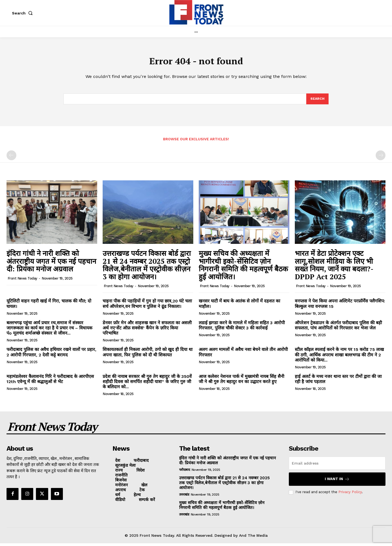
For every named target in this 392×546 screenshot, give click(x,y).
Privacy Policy (350, 495)
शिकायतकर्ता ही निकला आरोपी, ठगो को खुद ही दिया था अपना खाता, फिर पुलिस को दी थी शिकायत (148, 355)
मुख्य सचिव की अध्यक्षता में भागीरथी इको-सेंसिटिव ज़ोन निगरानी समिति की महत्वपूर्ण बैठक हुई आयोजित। (243, 268)
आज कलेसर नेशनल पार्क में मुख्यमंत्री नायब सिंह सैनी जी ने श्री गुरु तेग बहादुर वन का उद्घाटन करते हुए (241, 382)
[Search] (317, 101)
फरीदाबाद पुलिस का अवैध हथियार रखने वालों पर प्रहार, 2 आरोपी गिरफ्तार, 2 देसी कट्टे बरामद (51, 355)
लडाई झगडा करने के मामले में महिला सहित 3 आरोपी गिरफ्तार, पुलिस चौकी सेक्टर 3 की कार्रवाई (242, 328)
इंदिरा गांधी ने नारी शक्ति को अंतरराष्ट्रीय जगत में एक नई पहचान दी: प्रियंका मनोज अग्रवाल (51, 264)
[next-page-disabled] (381, 158)
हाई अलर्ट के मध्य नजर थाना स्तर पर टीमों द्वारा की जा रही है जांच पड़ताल (338, 382)
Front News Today (22, 281)
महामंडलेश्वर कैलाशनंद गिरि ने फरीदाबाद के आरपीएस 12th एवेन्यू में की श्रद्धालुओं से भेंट (50, 382)
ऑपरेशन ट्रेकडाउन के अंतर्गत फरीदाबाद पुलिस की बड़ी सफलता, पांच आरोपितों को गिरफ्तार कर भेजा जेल (338, 328)
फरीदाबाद (185, 472)
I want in (337, 482)
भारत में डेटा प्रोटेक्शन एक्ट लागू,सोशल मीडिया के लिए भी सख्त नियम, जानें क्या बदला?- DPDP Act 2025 (334, 268)
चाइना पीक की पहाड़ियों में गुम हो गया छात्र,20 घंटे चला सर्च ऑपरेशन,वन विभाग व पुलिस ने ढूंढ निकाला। (147, 307)
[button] (23, 13)
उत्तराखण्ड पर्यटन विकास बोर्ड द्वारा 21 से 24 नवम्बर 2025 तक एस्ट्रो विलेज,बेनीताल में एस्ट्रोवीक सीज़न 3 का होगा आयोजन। (147, 268)
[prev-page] (11, 158)
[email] (337, 466)
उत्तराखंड (184, 497)
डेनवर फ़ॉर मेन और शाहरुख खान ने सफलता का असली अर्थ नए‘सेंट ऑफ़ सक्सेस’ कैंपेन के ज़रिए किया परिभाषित (147, 331)
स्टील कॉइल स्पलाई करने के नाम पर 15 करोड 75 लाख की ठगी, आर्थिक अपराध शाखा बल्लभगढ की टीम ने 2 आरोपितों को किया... (339, 358)
